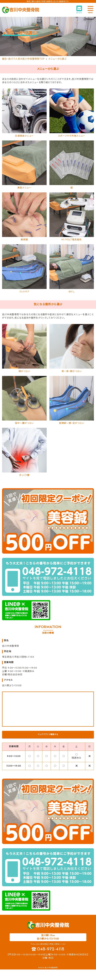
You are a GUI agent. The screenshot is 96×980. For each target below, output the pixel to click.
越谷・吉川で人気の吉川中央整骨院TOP (23, 59)
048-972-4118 (51, 949)
